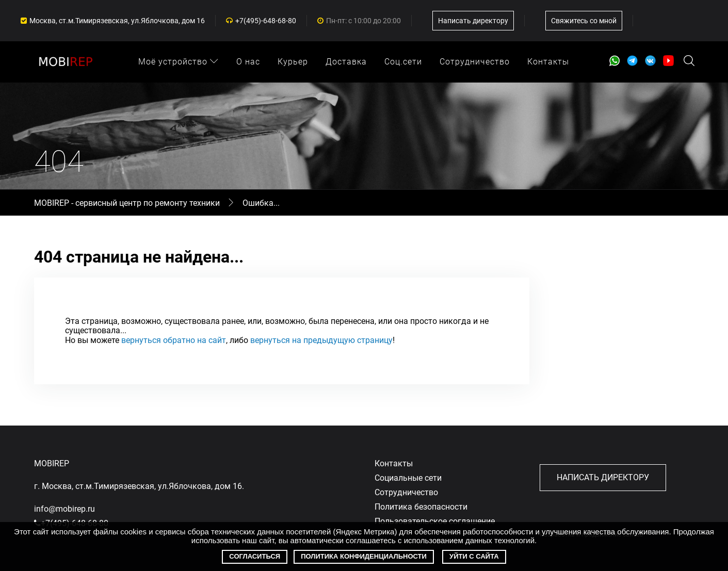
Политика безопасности (421, 507)
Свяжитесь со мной (584, 21)
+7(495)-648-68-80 (266, 21)
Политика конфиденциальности (364, 556)
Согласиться (255, 556)
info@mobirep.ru (64, 509)
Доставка (346, 62)
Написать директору (473, 21)
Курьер (293, 62)
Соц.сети (403, 62)
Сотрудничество (475, 62)
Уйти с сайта (474, 556)
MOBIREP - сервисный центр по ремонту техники (128, 203)
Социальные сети (408, 478)
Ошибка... (261, 203)
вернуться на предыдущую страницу (321, 340)
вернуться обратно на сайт (174, 340)
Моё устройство (179, 62)
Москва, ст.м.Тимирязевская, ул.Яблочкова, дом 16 (117, 21)
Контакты (548, 62)
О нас (248, 62)
